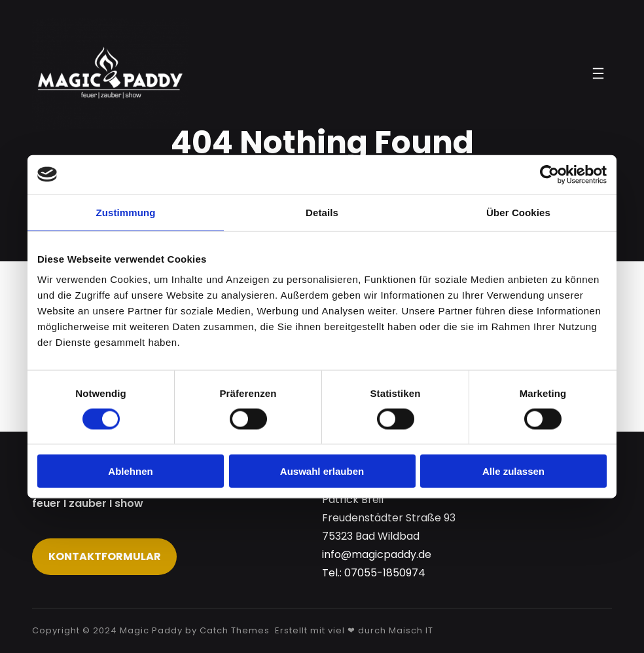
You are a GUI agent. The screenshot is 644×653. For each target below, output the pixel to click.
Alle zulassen (513, 471)
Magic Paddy (151, 630)
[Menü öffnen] (598, 73)
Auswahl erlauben (322, 471)
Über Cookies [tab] (518, 212)
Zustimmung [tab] (126, 212)
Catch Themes (235, 630)
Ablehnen (130, 471)
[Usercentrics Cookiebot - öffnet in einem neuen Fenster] (549, 174)
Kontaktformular (105, 556)
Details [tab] (322, 212)
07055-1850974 (385, 573)
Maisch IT (411, 630)
